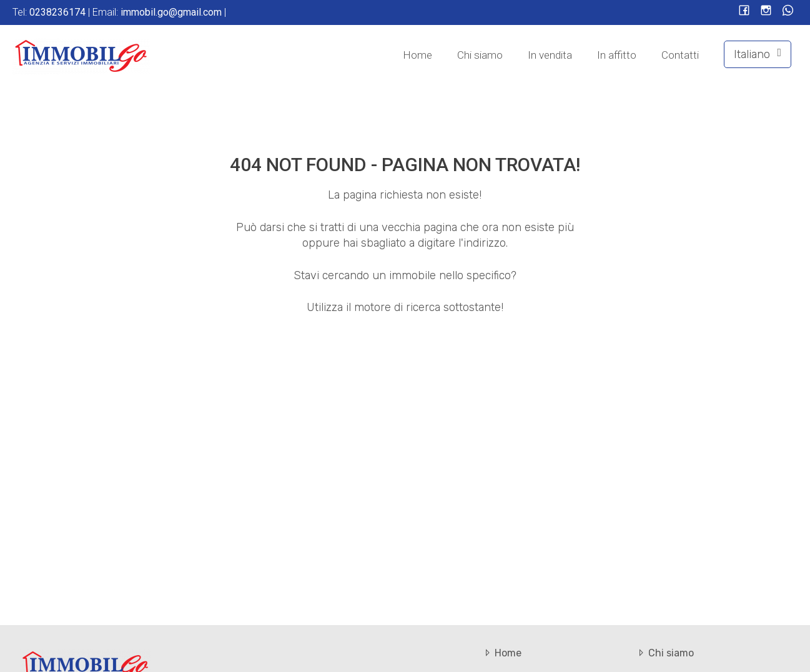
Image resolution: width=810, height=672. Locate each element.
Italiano (758, 54)
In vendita (550, 55)
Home (417, 55)
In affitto (617, 55)
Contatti (680, 55)
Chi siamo (480, 55)
